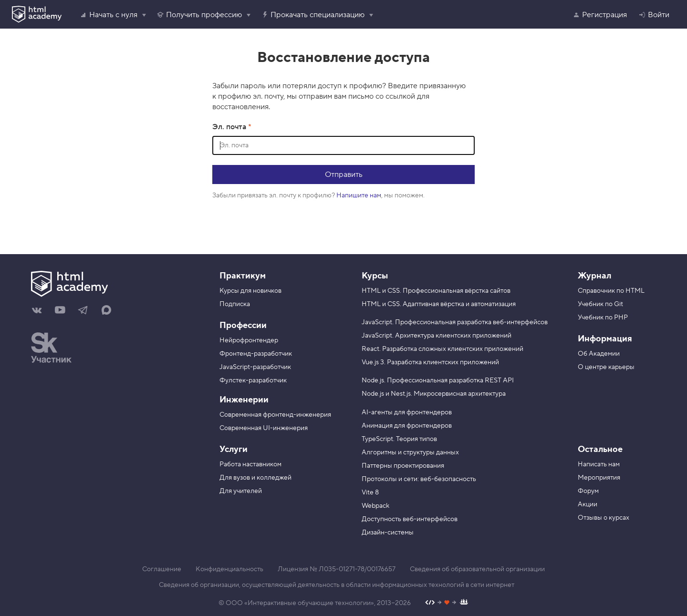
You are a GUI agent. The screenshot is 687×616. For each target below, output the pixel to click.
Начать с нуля (109, 15)
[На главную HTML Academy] (113, 285)
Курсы (375, 276)
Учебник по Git (600, 304)
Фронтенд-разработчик (256, 354)
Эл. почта (230, 127)
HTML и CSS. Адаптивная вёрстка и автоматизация (439, 304)
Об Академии (599, 354)
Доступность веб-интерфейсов (410, 519)
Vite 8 (370, 493)
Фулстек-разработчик (253, 380)
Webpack (375, 506)
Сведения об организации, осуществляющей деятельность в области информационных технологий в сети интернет (337, 585)
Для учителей (241, 491)
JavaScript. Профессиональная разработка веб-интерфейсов (455, 322)
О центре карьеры (606, 367)
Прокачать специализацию (313, 15)
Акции (588, 504)
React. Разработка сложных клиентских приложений (442, 349)
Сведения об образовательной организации (477, 569)
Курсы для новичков (250, 291)
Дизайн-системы (388, 533)
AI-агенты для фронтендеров (407, 412)
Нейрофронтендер (249, 340)
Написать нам (599, 464)
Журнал (594, 276)
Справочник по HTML (611, 291)
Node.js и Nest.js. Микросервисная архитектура (434, 394)
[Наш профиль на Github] (447, 603)
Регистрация (600, 15)
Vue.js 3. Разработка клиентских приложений (430, 362)
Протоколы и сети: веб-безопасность (419, 479)
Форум (588, 491)
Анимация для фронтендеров (407, 426)
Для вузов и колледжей (255, 478)
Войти (654, 15)
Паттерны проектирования (403, 466)
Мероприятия (599, 478)
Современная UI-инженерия (264, 428)
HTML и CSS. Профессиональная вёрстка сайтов (436, 291)
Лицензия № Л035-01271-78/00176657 (337, 569)
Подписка (235, 304)
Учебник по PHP (603, 318)
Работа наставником (250, 464)
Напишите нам (359, 195)
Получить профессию (199, 15)
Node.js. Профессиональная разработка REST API (438, 380)
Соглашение (162, 569)
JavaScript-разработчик (255, 367)
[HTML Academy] (37, 14)
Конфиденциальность (229, 569)
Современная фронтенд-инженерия (275, 415)
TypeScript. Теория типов (399, 439)
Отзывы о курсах (604, 518)
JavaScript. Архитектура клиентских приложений (437, 336)
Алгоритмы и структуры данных (410, 452)
